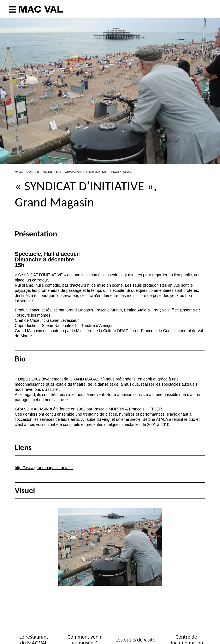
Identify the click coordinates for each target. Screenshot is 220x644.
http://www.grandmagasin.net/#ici (44, 468)
